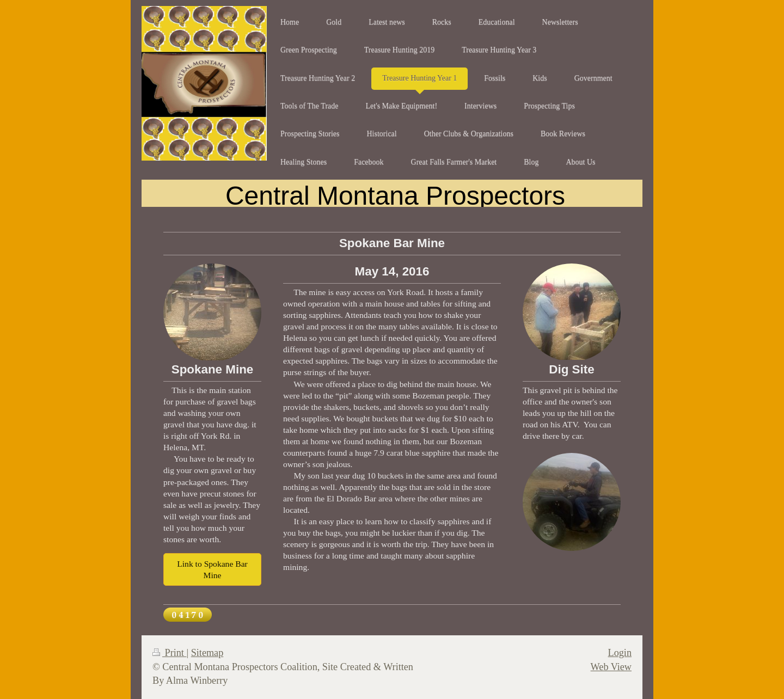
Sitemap (207, 653)
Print (169, 653)
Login (620, 653)
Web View (611, 667)
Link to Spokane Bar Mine (212, 569)
